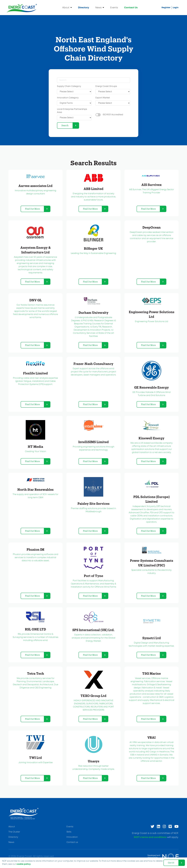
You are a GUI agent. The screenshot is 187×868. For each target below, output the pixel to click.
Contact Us (131, 8)
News (100, 7)
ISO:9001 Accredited (113, 115)
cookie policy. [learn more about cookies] (24, 864)
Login (176, 8)
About (67, 7)
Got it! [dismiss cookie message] (171, 863)
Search (65, 125)
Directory (84, 8)
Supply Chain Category (69, 86)
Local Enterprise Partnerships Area (72, 111)
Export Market (103, 98)
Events (114, 8)
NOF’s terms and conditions (150, 837)
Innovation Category (68, 98)
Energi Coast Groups (106, 86)
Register (166, 8)
